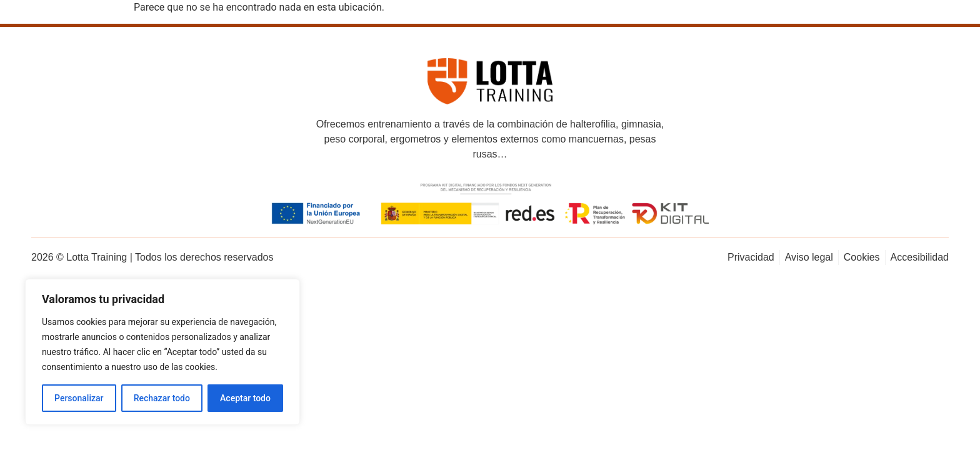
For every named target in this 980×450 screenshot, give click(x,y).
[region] (162, 352)
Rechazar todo (162, 398)
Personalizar (79, 398)
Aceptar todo (245, 398)
